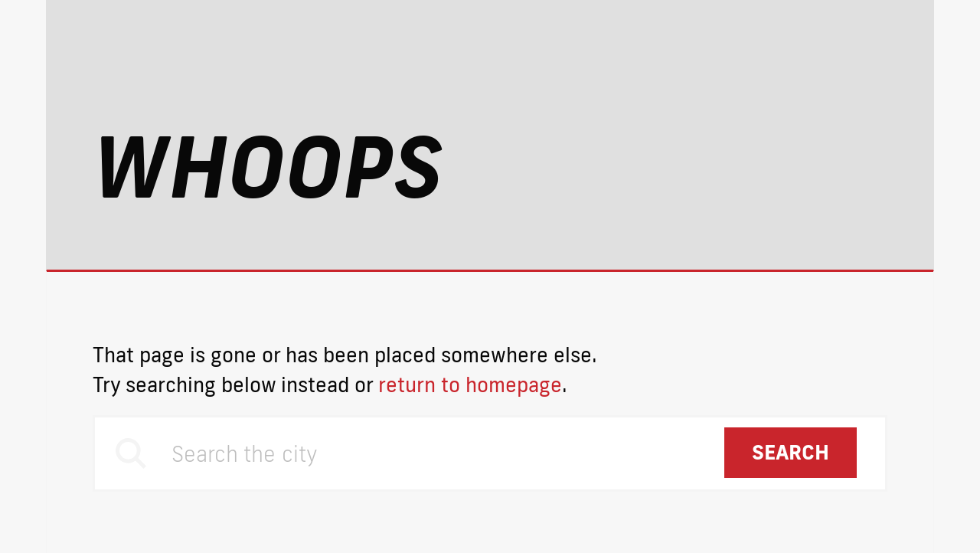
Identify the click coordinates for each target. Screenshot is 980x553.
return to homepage (470, 384)
